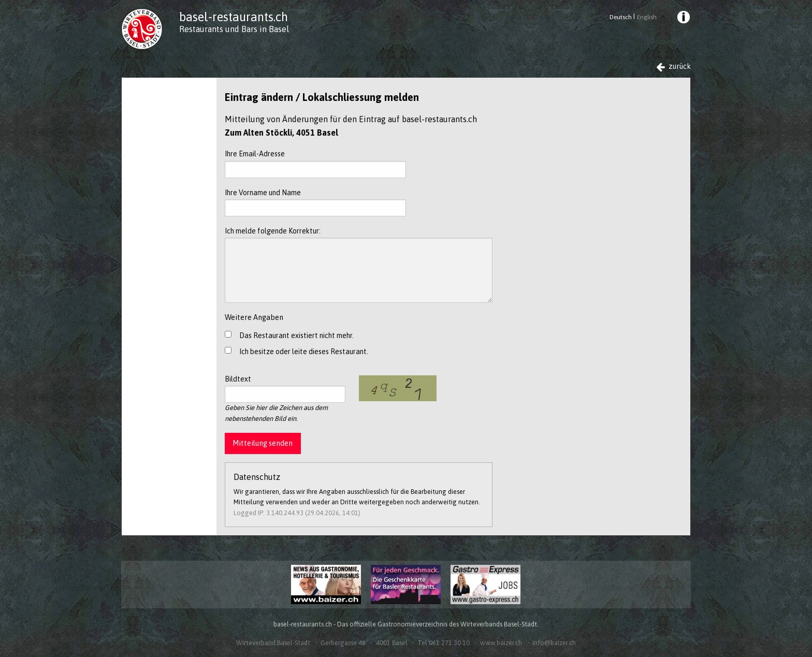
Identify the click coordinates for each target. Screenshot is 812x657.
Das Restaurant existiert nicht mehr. (296, 335)
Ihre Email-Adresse (315, 164)
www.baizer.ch (501, 643)
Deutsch (621, 17)
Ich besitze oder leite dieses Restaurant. (304, 352)
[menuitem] (683, 19)
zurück (673, 67)
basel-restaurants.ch (234, 17)
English (647, 17)
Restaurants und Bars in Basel (234, 29)
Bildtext (285, 389)
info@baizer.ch (554, 643)
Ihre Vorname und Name (315, 202)
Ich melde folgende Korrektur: (359, 265)
